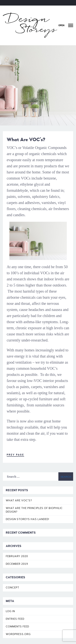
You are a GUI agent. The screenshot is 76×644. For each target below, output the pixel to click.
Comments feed (17, 627)
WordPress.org (18, 634)
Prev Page (15, 455)
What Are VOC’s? (19, 500)
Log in (10, 611)
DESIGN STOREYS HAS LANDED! (27, 519)
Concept (12, 588)
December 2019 (17, 564)
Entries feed (15, 619)
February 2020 (17, 556)
